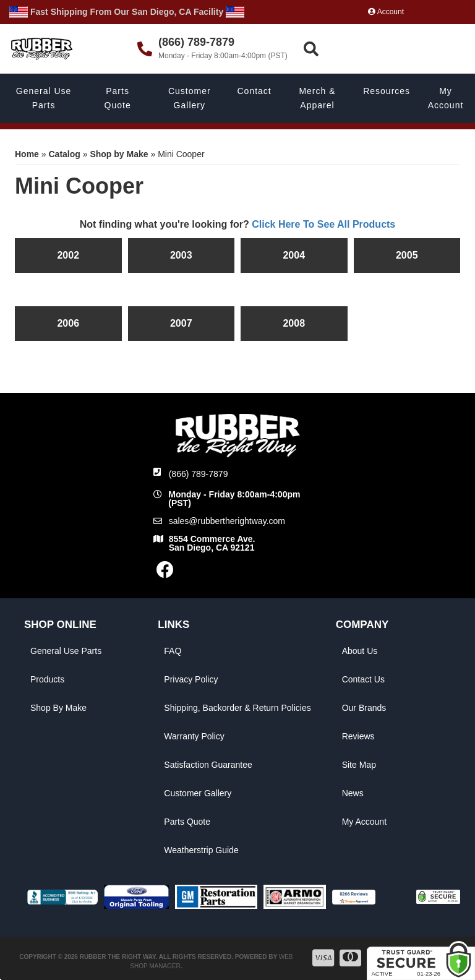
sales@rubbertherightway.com (227, 521)
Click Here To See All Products (323, 224)
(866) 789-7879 (199, 474)
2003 (181, 255)
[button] (387, 49)
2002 (68, 255)
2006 (68, 323)
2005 (407, 255)
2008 (294, 323)
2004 (294, 255)
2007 (181, 323)
